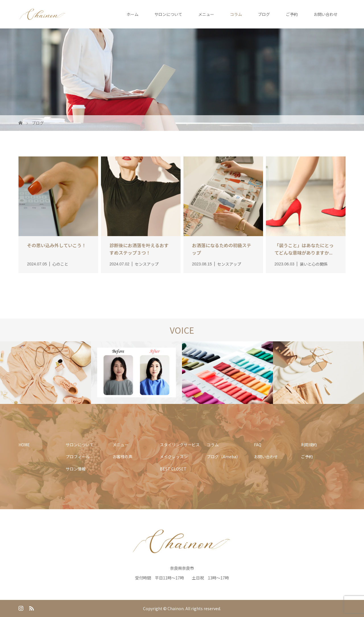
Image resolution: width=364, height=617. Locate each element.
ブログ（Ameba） (224, 457)
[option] (45, 373)
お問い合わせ (326, 14)
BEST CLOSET (173, 469)
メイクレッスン (174, 457)
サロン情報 (76, 469)
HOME (24, 445)
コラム (236, 14)
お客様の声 (123, 457)
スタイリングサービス (180, 445)
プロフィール (78, 457)
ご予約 (292, 14)
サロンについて (168, 14)
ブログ (264, 14)
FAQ (258, 445)
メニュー (206, 14)
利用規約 (309, 445)
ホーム (133, 14)
